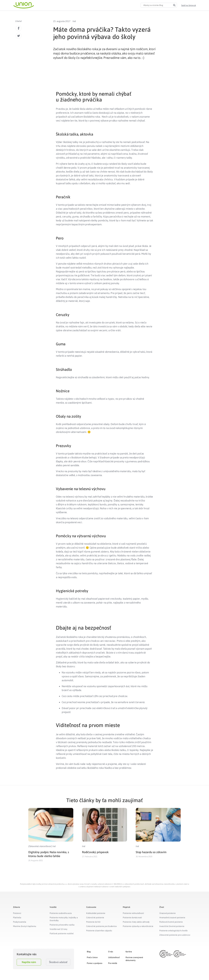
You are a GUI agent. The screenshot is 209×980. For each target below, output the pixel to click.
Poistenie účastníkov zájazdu (99, 931)
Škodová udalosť (58, 962)
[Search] (174, 5)
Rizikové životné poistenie (171, 922)
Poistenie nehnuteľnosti (133, 913)
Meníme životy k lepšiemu (25, 926)
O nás (111, 952)
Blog (89, 952)
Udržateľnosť (114, 957)
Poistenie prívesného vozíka (62, 925)
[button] (189, 5)
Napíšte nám (29, 962)
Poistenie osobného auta (61, 913)
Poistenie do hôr (93, 922)
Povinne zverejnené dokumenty (134, 959)
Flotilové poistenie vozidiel (62, 933)
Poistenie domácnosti (132, 918)
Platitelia (17, 918)
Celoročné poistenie (95, 918)
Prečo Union (92, 957)
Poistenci (17, 913)
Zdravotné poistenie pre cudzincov (175, 935)
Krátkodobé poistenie (96, 913)
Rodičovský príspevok (95, 852)
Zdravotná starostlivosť (40, 846)
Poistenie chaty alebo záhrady (136, 922)
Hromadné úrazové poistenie (172, 918)
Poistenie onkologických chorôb (173, 931)
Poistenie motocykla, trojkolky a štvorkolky (64, 919)
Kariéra (129, 952)
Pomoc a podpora (95, 963)
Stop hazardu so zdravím (151, 852)
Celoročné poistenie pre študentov (101, 926)
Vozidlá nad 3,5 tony (58, 929)
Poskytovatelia (20, 922)
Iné (74, 21)
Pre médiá (113, 963)
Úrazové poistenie (167, 913)
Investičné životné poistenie (172, 926)
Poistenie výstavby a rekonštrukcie (138, 926)
